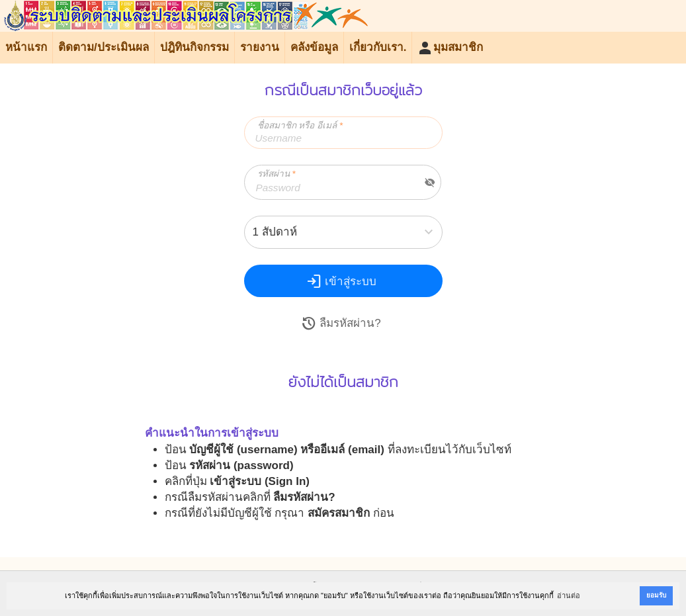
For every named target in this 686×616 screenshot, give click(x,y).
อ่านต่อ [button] (569, 595)
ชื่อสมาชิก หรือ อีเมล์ (300, 125)
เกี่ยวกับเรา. (378, 47)
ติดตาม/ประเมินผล (104, 47)
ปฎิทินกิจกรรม (194, 47)
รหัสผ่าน (277, 174)
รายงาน (260, 47)
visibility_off (430, 183)
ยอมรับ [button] (656, 595)
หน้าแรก (26, 47)
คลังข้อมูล (314, 47)
